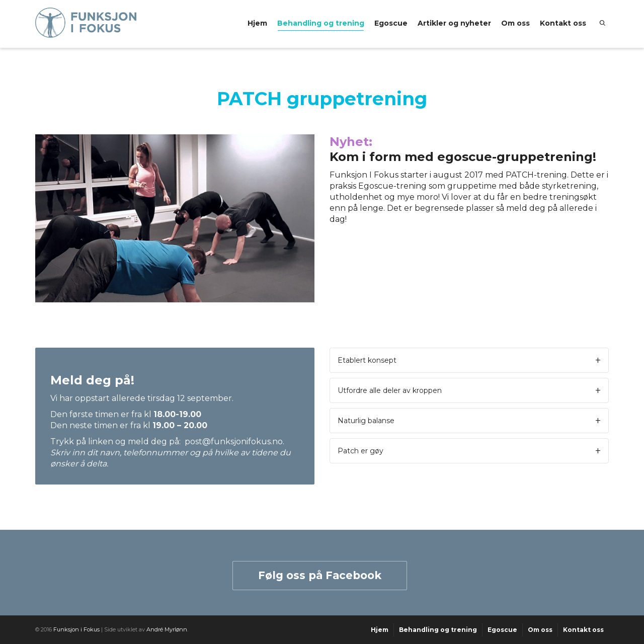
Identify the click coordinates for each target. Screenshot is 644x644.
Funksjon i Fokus (76, 629)
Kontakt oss (563, 23)
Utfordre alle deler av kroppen (390, 390)
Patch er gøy (360, 451)
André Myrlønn (167, 629)
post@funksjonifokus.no (234, 441)
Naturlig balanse (366, 421)
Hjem (257, 23)
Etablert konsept (367, 360)
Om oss (515, 23)
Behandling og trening (321, 25)
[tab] (469, 360)
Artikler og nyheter (454, 23)
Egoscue (391, 23)
